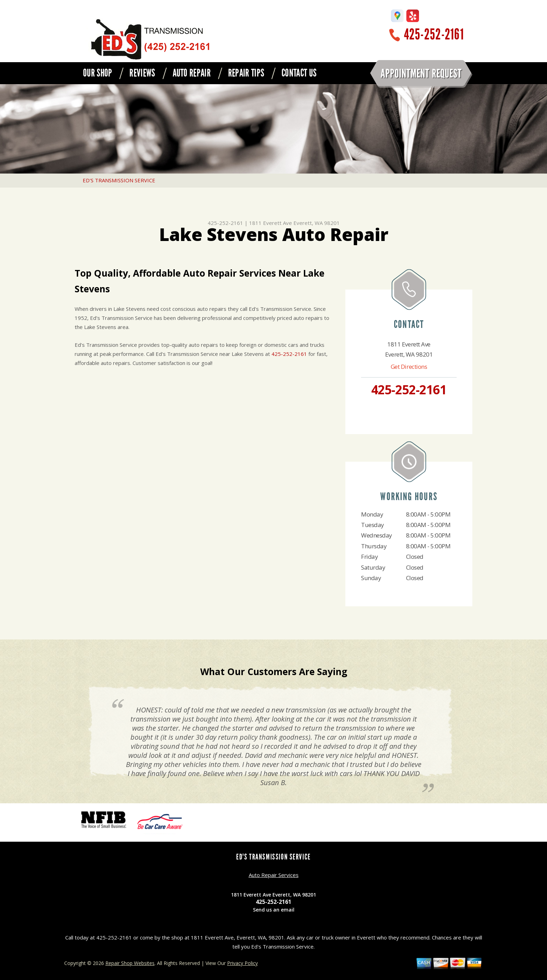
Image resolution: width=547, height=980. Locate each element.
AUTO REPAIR (192, 73)
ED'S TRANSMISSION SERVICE (119, 180)
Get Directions (409, 367)
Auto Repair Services (274, 875)
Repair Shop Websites (130, 963)
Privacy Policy (242, 963)
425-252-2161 (434, 34)
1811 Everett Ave (271, 223)
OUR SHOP (98, 73)
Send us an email (274, 910)
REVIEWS (142, 73)
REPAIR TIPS (246, 73)
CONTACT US (299, 73)
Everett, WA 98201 (317, 223)
